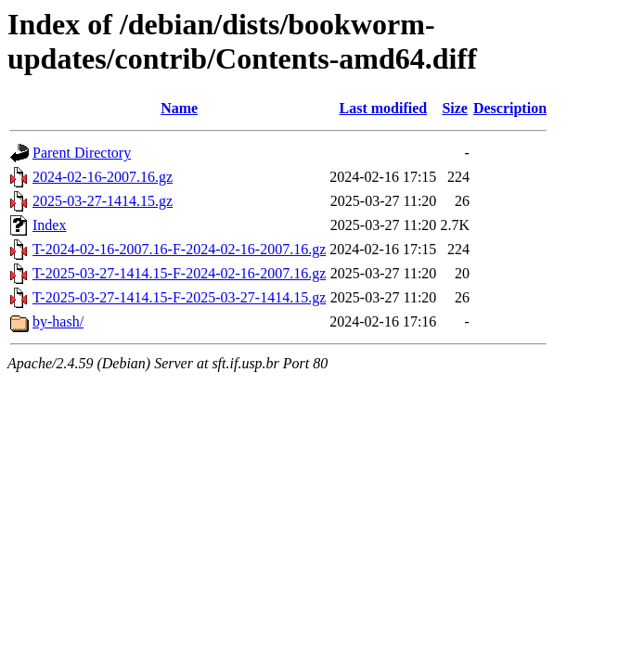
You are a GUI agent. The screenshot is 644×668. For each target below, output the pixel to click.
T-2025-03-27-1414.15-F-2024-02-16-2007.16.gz (179, 273)
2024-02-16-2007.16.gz (103, 177)
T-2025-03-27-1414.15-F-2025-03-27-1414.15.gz (179, 297)
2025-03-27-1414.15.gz (103, 201)
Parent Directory (82, 153)
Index (49, 225)
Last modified (383, 108)
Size (455, 108)
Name (179, 108)
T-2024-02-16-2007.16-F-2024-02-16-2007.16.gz (179, 249)
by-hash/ (58, 321)
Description (510, 108)
